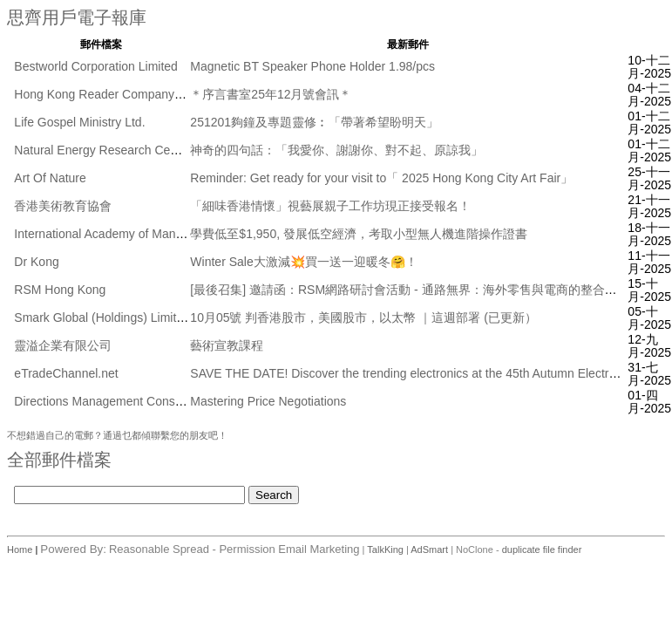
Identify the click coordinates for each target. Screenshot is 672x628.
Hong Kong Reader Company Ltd (104, 94)
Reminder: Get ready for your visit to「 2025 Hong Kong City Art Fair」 (381, 178)
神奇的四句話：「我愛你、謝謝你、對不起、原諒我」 (336, 150)
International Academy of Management (119, 234)
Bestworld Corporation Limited (96, 66)
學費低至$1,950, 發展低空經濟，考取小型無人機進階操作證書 (359, 234)
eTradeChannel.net (66, 373)
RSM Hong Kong (60, 290)
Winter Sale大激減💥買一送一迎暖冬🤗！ (303, 262)
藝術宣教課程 (227, 345)
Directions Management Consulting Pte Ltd (130, 401)
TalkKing (385, 549)
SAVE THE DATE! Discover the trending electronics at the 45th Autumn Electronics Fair (426, 373)
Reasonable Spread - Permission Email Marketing (234, 549)
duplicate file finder (542, 549)
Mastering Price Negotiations (268, 401)
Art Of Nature (50, 178)
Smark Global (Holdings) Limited (102, 317)
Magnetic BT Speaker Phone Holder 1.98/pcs (312, 66)
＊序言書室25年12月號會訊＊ (271, 94)
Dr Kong (36, 262)
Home (21, 549)
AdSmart (429, 549)
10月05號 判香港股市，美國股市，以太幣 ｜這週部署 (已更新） (363, 317)
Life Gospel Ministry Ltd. (79, 122)
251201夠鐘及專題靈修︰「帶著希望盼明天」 (314, 122)
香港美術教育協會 (63, 206)
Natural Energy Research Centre (102, 150)
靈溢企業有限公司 (63, 345)
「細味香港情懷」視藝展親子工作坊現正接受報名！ (330, 206)
